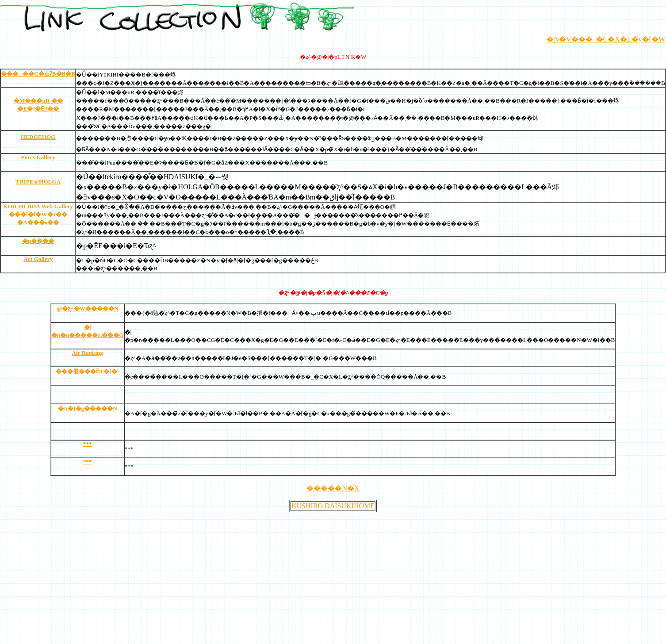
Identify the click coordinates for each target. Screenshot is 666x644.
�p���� (38, 241)
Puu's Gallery (38, 157)
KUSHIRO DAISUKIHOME (333, 506)
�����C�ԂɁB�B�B (38, 74)
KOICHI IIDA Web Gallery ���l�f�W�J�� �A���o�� (38, 214)
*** (88, 444)
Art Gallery (38, 259)
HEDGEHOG (38, 137)
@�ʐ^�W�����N (88, 309)
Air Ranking (87, 353)
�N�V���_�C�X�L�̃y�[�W (606, 39)
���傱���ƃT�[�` (87, 371)
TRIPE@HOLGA (38, 182)
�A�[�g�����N (88, 408)
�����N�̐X (333, 488)
